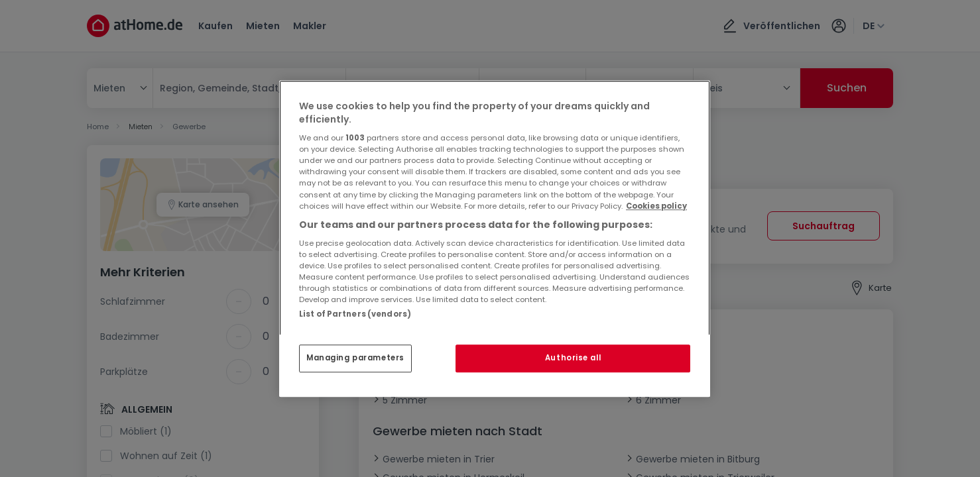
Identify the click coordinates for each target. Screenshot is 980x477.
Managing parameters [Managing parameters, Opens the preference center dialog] (355, 358)
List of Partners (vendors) (355, 314)
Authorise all (573, 358)
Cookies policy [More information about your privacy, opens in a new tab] (656, 206)
